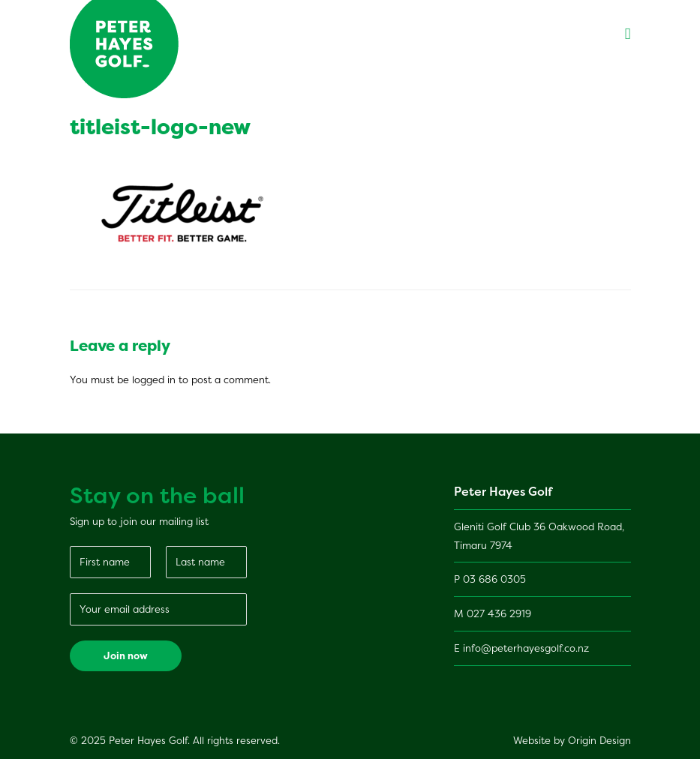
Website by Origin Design (572, 740)
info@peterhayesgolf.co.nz (526, 648)
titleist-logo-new (160, 127)
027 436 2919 (499, 613)
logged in (154, 379)
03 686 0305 (494, 579)
